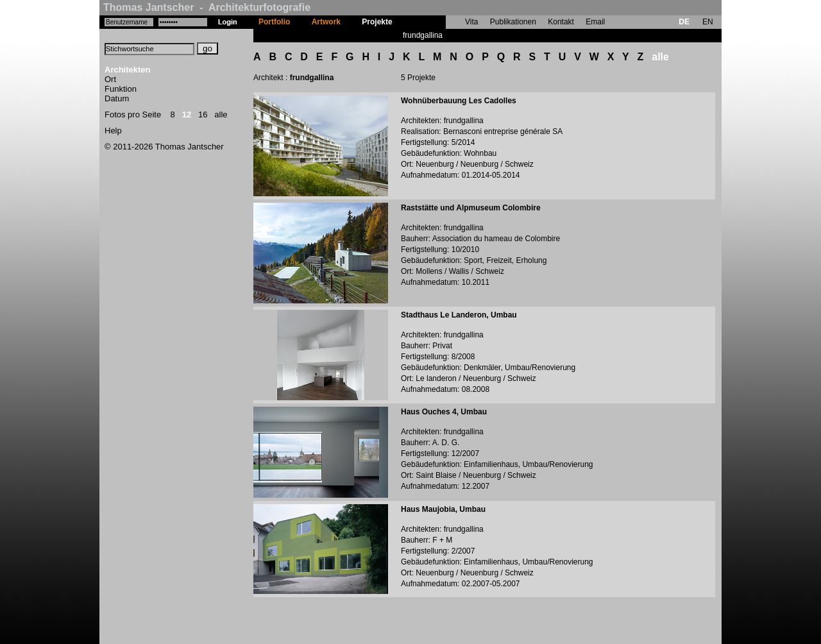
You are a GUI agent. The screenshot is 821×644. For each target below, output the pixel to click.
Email (595, 22)
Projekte (377, 22)
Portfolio (274, 22)
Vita (471, 22)
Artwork (326, 22)
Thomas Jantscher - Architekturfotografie (207, 7)
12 (187, 114)
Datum (117, 98)
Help (113, 131)
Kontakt (561, 22)
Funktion (121, 89)
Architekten (128, 70)
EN (708, 22)
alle (221, 114)
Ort (110, 79)
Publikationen (513, 22)
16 (203, 114)
